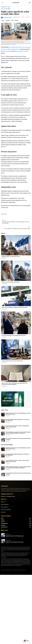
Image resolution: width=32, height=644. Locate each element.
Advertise (3, 512)
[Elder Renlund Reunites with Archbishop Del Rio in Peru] (16, 323)
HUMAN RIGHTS (4, 527)
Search (16, 20)
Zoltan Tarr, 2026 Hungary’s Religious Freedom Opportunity (15, 307)
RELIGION (3, 525)
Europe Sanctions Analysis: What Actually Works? (12, 361)
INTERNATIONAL (4, 524)
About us (3, 502)
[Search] (2, 3)
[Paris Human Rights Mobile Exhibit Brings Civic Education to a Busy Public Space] (3, 421)
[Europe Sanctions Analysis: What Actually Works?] (16, 349)
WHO (10, 79)
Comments (28, 17)
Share (3, 20)
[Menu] (30, 3)
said (4, 56)
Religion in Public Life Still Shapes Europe (11, 257)
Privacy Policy (4, 507)
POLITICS (3, 522)
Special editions (5, 504)
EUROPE (3, 520)
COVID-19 (26, 101)
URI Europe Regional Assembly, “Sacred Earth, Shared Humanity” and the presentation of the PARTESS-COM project (18, 433)
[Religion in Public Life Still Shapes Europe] (16, 245)
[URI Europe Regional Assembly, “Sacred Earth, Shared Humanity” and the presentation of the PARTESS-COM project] (3, 434)
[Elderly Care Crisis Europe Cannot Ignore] (16, 271)
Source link (4, 214)
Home (2, 9)
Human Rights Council (21, 51)
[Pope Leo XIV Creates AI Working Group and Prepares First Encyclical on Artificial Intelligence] (16, 373)
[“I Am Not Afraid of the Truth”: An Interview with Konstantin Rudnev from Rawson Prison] (3, 427)
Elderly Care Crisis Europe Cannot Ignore (11, 282)
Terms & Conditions (6, 510)
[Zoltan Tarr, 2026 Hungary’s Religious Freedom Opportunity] (16, 296)
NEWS (2, 518)
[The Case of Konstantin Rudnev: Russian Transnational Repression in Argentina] (3, 440)
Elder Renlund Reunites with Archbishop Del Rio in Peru (14, 335)
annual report (6, 51)
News (9, 7)
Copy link (8, 20)
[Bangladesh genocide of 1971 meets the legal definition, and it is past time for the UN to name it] (3, 415)
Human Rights (4, 7)
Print (12, 20)
